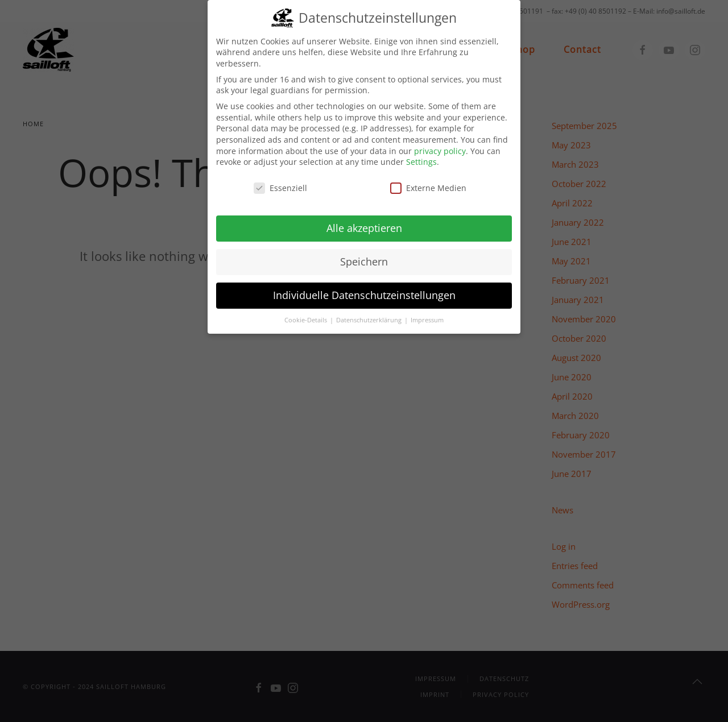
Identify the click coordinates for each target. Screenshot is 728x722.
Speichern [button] (364, 255)
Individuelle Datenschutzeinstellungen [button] (364, 288)
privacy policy (440, 144)
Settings (421, 155)
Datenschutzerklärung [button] (370, 313)
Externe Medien (428, 181)
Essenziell (280, 181)
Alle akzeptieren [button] (364, 221)
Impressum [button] (427, 313)
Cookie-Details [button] (307, 313)
